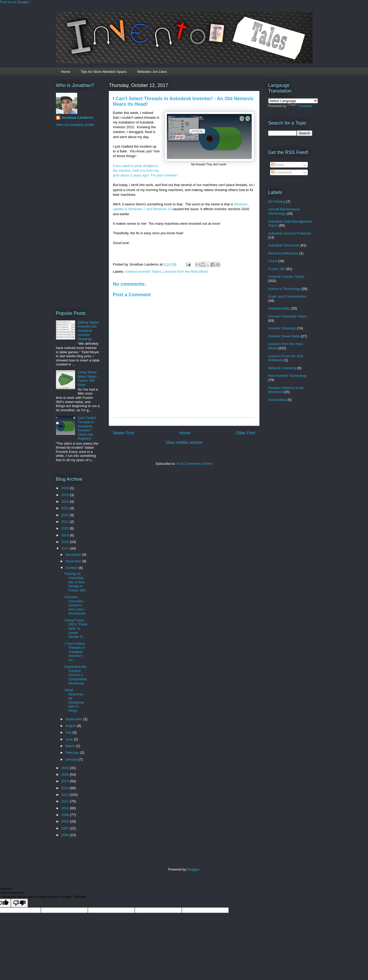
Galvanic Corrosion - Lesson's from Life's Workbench (75, 605)
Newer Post (124, 433)
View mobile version (184, 442)
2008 (66, 821)
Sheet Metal (277, 400)
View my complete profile (75, 125)
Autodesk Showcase (284, 245)
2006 (66, 835)
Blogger (193, 869)
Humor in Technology (284, 289)
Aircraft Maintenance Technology (284, 211)
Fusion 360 (277, 269)
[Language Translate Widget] (293, 101)
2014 (66, 781)
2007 (66, 828)
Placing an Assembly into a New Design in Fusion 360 (75, 582)
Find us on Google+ (15, 2)
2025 (66, 495)
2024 (66, 502)
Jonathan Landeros (77, 118)
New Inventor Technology (288, 376)
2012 (66, 795)
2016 (66, 768)
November (74, 561)
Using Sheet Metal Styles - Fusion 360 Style (88, 378)
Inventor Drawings (282, 328)
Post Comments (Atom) (195, 464)
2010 (66, 808)
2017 (66, 548)
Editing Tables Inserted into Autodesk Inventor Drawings (88, 331)
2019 (66, 535)
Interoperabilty (279, 308)
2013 (66, 788)
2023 (66, 508)
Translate (300, 106)
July (69, 732)
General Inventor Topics (143, 272)
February (73, 752)
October (72, 568)
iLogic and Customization (287, 296)
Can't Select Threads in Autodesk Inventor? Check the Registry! (87, 428)
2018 (66, 542)
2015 (66, 774)
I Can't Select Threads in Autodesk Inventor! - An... (75, 652)
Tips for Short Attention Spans (104, 72)
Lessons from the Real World (185, 272)
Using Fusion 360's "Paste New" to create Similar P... (76, 628)
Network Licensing (282, 368)
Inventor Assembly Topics (288, 316)
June (70, 739)
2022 (66, 515)
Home (66, 72)
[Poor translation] (19, 903)
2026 (66, 488)
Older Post (245, 433)
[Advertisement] (77, 218)
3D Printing (277, 202)
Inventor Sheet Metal (284, 336)
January (72, 759)
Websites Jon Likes (152, 72)
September (74, 719)
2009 (66, 815)
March (71, 746)
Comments (282, 172)
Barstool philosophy (283, 253)
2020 (66, 528)
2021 (66, 522)
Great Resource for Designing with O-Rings (74, 700)
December (74, 555)
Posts (278, 165)
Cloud (273, 261)
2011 (66, 801)
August (71, 726)
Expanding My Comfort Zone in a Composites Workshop (76, 675)
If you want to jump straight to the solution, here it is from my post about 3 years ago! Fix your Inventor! (146, 171)
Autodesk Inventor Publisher (290, 233)
